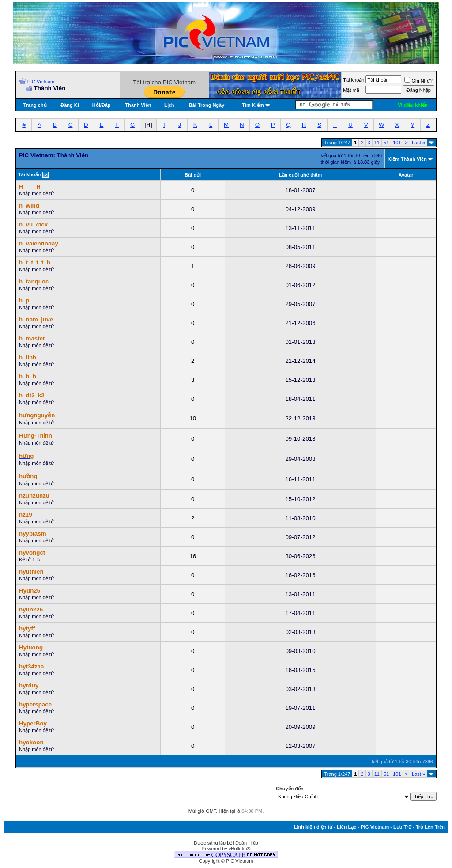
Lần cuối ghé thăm (300, 175)
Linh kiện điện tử (313, 827)
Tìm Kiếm (253, 105)
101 (397, 143)
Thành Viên (138, 105)
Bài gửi (193, 175)
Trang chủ (35, 105)
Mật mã (351, 90)
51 (386, 143)
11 (377, 143)
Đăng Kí (70, 105)
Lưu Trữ (402, 827)
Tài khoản (354, 80)
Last (418, 143)
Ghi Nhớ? (418, 81)
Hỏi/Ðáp (102, 105)
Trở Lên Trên (430, 827)
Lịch (169, 105)
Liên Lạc (347, 827)
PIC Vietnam (41, 82)
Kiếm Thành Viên (407, 159)
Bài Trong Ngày (207, 105)
